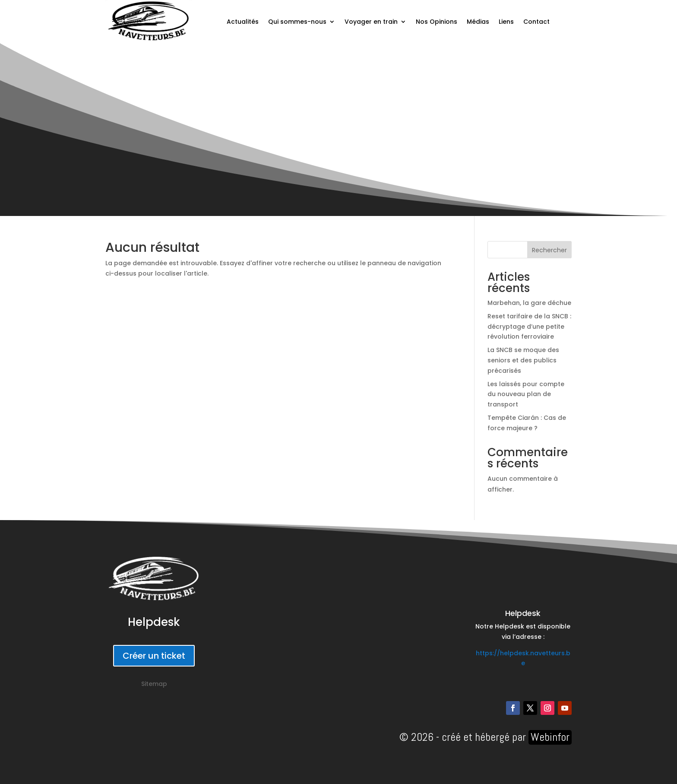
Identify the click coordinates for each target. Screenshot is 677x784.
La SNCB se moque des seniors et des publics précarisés (523, 360)
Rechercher (549, 250)
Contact (536, 22)
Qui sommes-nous (297, 22)
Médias (478, 22)
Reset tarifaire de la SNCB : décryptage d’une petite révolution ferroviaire (529, 327)
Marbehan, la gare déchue (529, 303)
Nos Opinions (437, 22)
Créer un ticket (154, 656)
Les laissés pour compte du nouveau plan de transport (526, 394)
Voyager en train (371, 22)
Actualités (243, 22)
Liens (506, 22)
